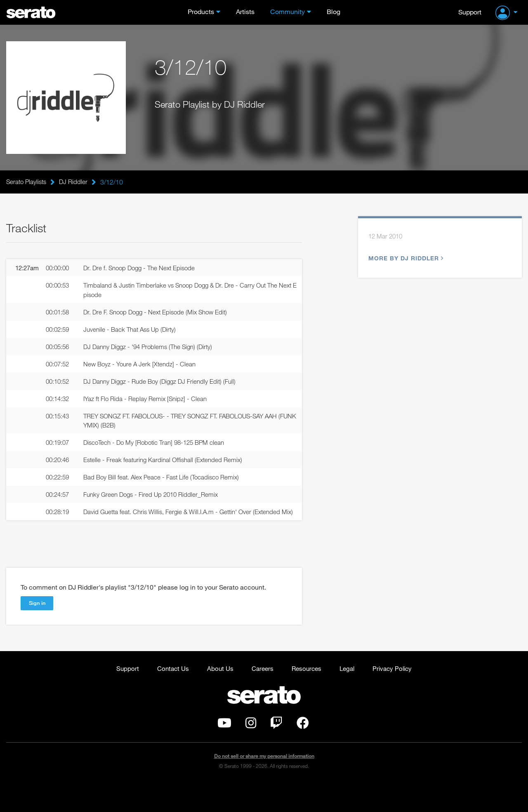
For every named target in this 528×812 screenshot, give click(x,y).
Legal (349, 696)
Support (470, 12)
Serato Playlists (28, 182)
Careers (261, 696)
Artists (245, 12)
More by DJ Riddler (405, 260)
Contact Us (169, 696)
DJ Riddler (77, 182)
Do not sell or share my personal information (264, 785)
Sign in (38, 631)
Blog (334, 12)
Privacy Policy (397, 696)
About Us (218, 696)
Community (288, 12)
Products (201, 12)
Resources (307, 696)
